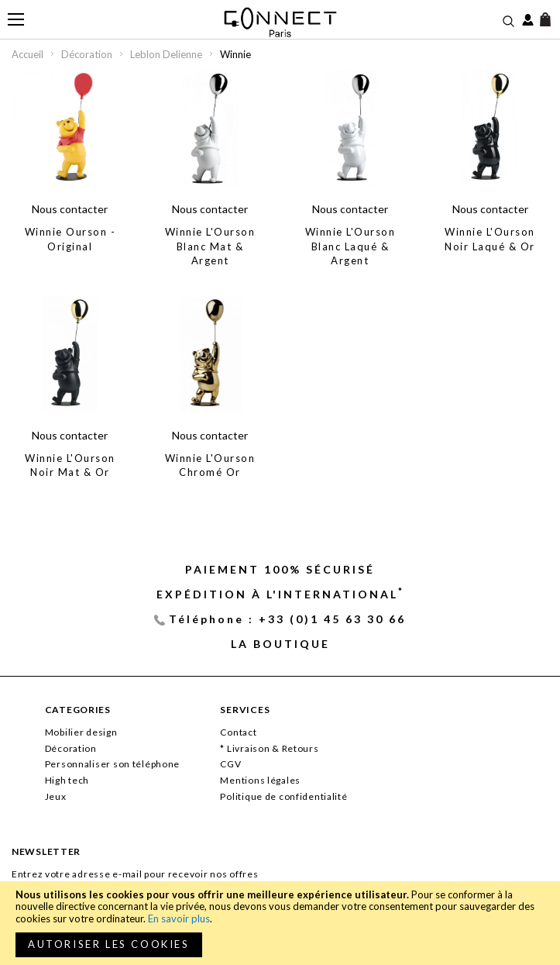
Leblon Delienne (167, 54)
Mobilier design (81, 732)
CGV (230, 764)
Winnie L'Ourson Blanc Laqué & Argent (350, 246)
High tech (67, 780)
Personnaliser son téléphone (112, 764)
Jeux (56, 796)
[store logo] (280, 22)
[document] (280, 923)
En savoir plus (179, 918)
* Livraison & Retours (269, 748)
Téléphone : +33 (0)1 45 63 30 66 (287, 619)
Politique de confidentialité (283, 796)
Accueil (29, 54)
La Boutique (280, 644)
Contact (238, 732)
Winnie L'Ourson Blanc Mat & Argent (210, 246)
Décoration (88, 54)
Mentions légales (260, 780)
